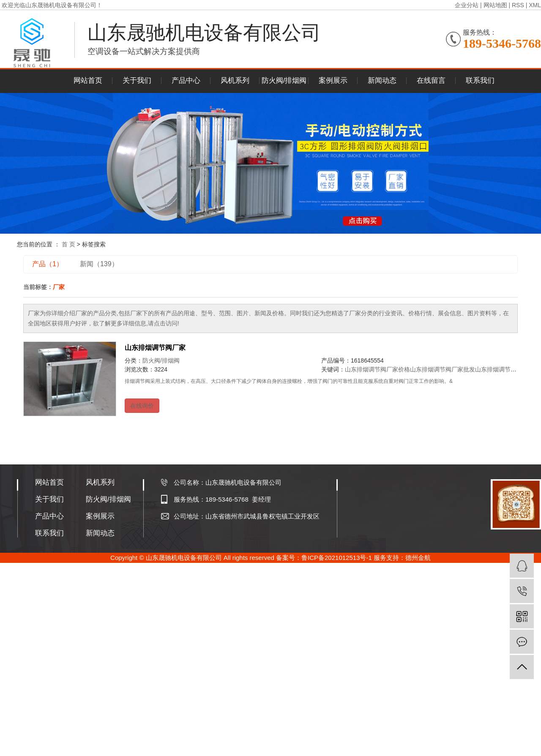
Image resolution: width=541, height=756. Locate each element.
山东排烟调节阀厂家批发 (443, 369)
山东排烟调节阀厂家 (155, 348)
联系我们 (480, 81)
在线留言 (431, 81)
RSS (518, 5)
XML (535, 5)
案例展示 (333, 81)
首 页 (68, 244)
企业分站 (467, 5)
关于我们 (137, 81)
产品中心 (186, 81)
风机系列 (235, 81)
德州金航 (418, 558)
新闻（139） (99, 264)
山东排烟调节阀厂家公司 (508, 369)
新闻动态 (382, 81)
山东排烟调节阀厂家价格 (377, 369)
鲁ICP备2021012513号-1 (337, 558)
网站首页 (88, 81)
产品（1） (48, 264)
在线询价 (142, 406)
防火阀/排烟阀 (284, 81)
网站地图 (495, 5)
